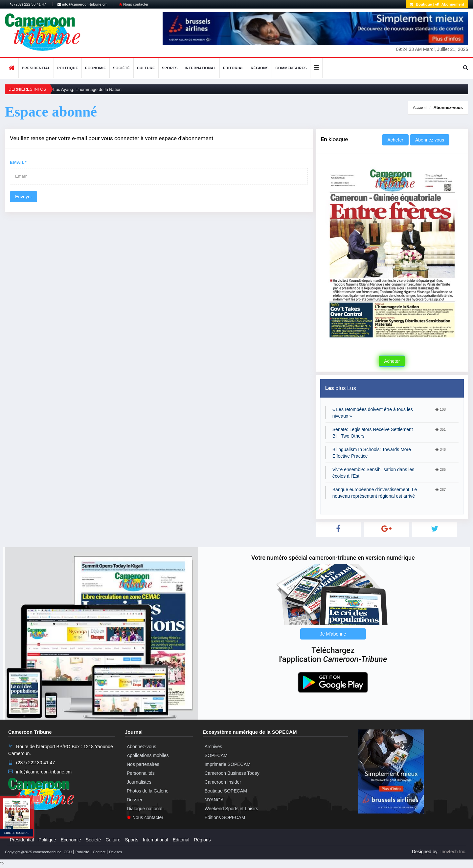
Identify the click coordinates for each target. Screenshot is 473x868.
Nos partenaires (143, 764)
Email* (18, 162)
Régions (259, 68)
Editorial (234, 68)
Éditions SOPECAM (225, 817)
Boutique (421, 4)
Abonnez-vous (448, 108)
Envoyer (23, 197)
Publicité (82, 852)
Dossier (135, 800)
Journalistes (139, 782)
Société (122, 68)
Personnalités (141, 773)
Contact (99, 852)
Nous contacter (134, 4)
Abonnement (450, 4)
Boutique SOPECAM (226, 791)
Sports (170, 68)
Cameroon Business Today (232, 773)
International (200, 68)
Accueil (420, 108)
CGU (68, 852)
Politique (68, 68)
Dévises (115, 852)
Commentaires (291, 68)
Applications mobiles (148, 755)
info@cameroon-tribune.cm (82, 4)
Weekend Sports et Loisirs (231, 809)
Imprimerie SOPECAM (228, 764)
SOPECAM (216, 755)
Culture (146, 68)
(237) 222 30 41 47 (28, 4)
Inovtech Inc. (453, 852)
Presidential (36, 68)
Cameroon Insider (223, 782)
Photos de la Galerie (148, 791)
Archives (214, 747)
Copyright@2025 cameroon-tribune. (34, 852)
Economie (96, 68)
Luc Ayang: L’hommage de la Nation (87, 89)
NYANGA (214, 800)
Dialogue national (145, 809)
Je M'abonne (333, 634)
